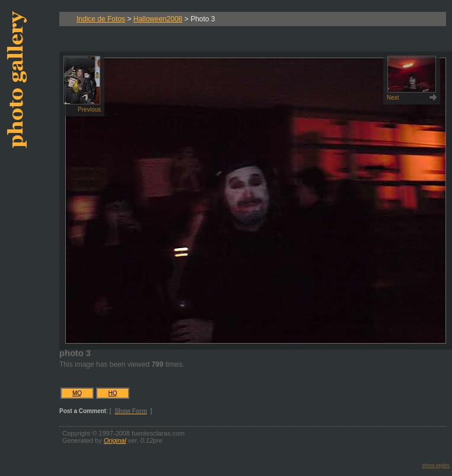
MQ (77, 393)
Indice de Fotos (101, 19)
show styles (436, 465)
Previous (82, 84)
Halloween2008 (158, 19)
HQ (113, 393)
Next (411, 78)
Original (115, 440)
